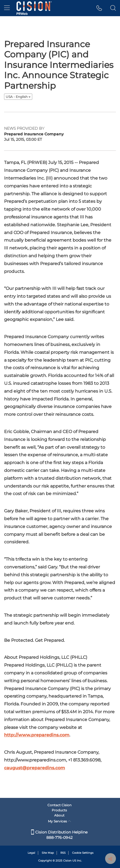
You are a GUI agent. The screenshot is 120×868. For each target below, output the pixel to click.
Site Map (48, 853)
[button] (99, 8)
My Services (59, 821)
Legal (31, 853)
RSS (63, 853)
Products (59, 810)
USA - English (18, 97)
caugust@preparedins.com (35, 768)
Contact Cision (59, 805)
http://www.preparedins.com (37, 735)
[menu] (7, 8)
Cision (67, 861)
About (59, 815)
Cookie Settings (83, 853)
